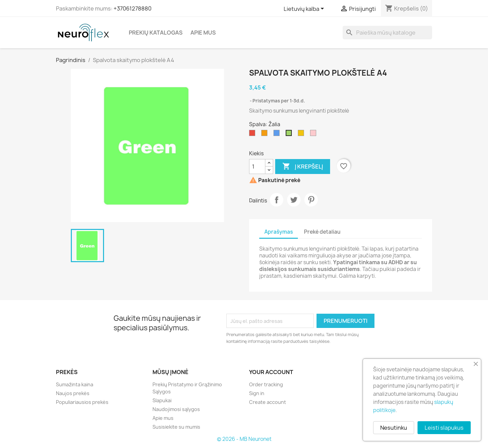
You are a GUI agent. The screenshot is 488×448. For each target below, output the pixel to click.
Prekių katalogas (156, 33)
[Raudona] (253, 135)
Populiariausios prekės (82, 402)
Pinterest (311, 200)
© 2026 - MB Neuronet (244, 439)
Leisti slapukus (444, 428)
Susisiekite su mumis (176, 427)
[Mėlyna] (278, 135)
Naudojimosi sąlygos (176, 409)
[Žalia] (290, 135)
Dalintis (277, 200)
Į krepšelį (303, 167)
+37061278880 (133, 8)
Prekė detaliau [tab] (322, 232)
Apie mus (203, 33)
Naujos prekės (73, 393)
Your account (271, 372)
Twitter (294, 200)
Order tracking (266, 384)
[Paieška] (387, 33)
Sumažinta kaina (75, 384)
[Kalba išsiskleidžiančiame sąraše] (305, 9)
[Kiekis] (257, 167)
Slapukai (162, 400)
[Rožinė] (314, 135)
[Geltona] (302, 135)
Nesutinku (394, 428)
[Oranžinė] (266, 135)
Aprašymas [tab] (279, 232)
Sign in (257, 393)
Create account (268, 402)
